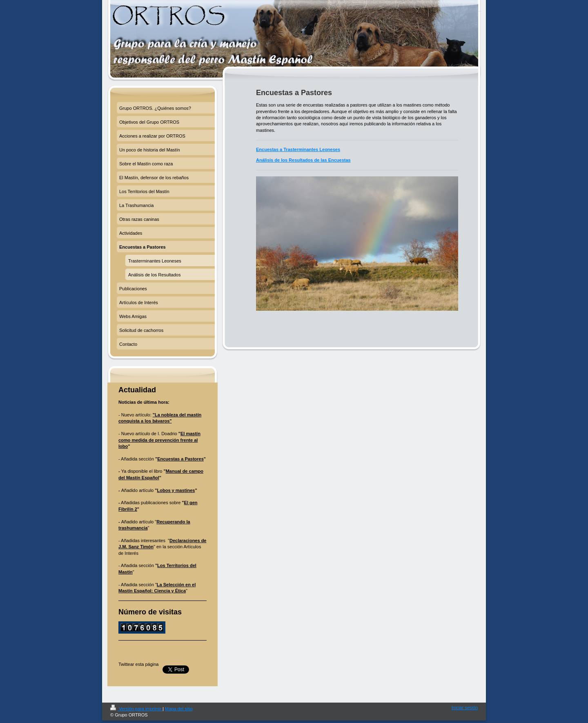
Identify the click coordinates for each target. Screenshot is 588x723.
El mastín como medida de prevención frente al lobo (159, 440)
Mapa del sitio (179, 709)
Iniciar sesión (465, 707)
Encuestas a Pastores (180, 459)
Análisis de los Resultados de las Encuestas (303, 160)
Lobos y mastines (176, 490)
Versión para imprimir (136, 709)
